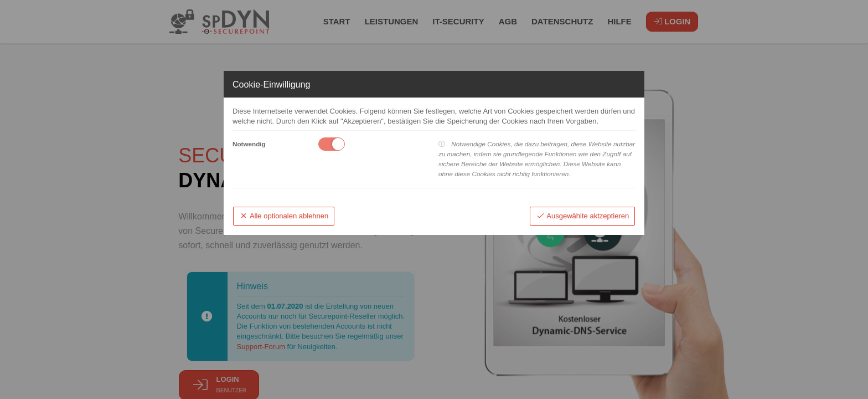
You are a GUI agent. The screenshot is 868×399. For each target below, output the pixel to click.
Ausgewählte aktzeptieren (582, 216)
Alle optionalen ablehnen (284, 216)
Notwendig (249, 144)
